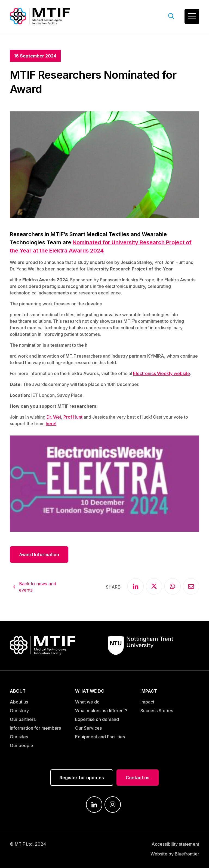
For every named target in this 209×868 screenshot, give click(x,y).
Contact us (138, 778)
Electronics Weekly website (162, 373)
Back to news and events (38, 587)
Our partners (23, 719)
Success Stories (157, 711)
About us (19, 702)
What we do (87, 702)
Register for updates (82, 778)
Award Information (39, 555)
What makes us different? (101, 711)
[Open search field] (171, 16)
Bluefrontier (187, 854)
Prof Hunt (73, 417)
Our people (21, 745)
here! (51, 424)
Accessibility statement (175, 844)
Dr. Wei (54, 417)
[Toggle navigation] (192, 16)
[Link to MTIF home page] (40, 16)
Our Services (88, 728)
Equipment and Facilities (100, 737)
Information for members (35, 728)
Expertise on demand (97, 719)
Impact (147, 702)
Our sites (19, 737)
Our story (19, 711)
